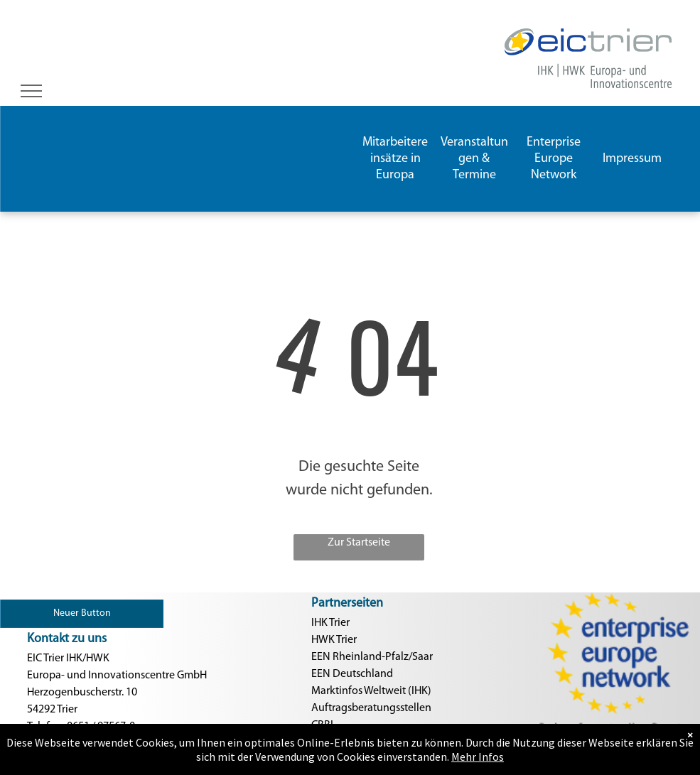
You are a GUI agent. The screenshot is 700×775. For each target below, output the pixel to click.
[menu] (31, 91)
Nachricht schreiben (74, 761)
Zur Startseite (359, 543)
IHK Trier (330, 623)
